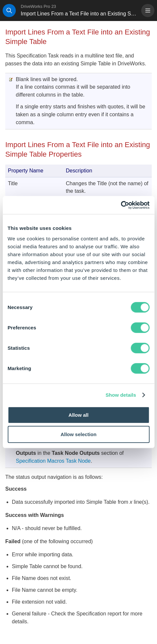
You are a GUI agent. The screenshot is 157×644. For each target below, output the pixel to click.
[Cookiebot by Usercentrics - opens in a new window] (121, 205)
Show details (121, 395)
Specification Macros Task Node (53, 461)
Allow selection (78, 434)
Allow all (78, 415)
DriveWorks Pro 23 (38, 6)
